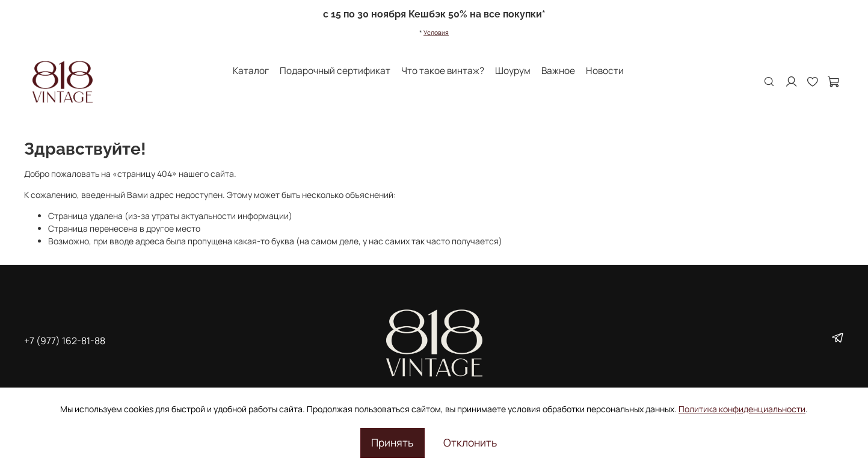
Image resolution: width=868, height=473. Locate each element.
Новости (605, 71)
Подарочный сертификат (335, 71)
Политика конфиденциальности (742, 409)
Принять (392, 442)
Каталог (251, 71)
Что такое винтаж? (443, 71)
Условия (436, 32)
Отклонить (470, 442)
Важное (558, 71)
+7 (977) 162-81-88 (65, 341)
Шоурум (513, 71)
